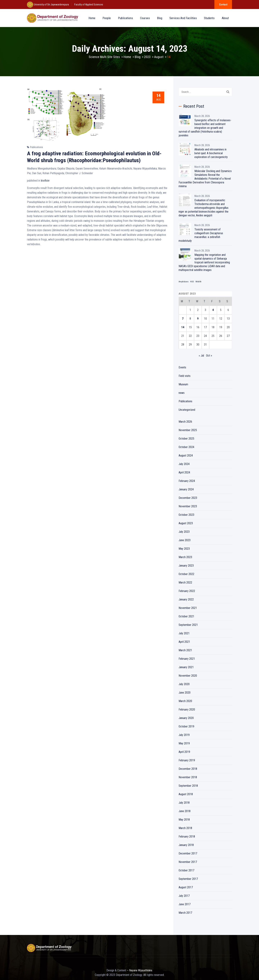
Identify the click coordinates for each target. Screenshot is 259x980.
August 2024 (186, 456)
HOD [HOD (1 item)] (192, 282)
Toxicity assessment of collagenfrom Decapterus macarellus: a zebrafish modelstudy (201, 235)
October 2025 (186, 439)
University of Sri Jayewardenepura (51, 5)
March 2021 (185, 650)
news (182, 393)
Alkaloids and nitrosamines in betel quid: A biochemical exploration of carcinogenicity (211, 153)
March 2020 (185, 701)
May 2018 (184, 820)
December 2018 (188, 769)
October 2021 (186, 616)
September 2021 (188, 625)
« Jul (201, 356)
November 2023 (188, 506)
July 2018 (184, 803)
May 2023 (184, 549)
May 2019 (184, 743)
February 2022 (187, 591)
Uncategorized (187, 410)
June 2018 (185, 811)
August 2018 (186, 794)
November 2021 (188, 608)
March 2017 (185, 913)
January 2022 (186, 599)
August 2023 (186, 523)
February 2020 (187, 710)
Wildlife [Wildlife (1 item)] (198, 282)
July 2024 (184, 464)
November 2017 (188, 862)
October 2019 (186, 726)
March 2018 (185, 828)
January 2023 (186, 566)
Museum (183, 384)
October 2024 (186, 447)
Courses (145, 18)
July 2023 (184, 532)
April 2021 (184, 642)
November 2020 (188, 676)
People (107, 18)
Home (92, 18)
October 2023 (186, 515)
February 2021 (187, 659)
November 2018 (188, 777)
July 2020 (184, 684)
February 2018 (187, 837)
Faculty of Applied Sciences (89, 5)
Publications (125, 18)
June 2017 (185, 904)
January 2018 (186, 845)
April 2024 (184, 472)
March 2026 (185, 422)
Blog (160, 18)
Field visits (185, 376)
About (225, 18)
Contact (223, 5)
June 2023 (185, 540)
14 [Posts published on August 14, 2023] (183, 327)
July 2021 (184, 633)
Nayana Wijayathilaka (141, 970)
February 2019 (187, 760)
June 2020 (185, 693)
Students (209, 18)
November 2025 (188, 430)
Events (182, 367)
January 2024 (186, 489)
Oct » (209, 356)
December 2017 (188, 853)
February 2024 (187, 481)
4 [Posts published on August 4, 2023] (213, 310)
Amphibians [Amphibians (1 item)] (184, 282)
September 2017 (188, 879)
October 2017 (186, 870)
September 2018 (188, 786)
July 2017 (184, 896)
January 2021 (186, 667)
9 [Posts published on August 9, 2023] (198, 319)
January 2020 (186, 718)
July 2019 (184, 735)
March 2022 (185, 583)
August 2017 (186, 887)
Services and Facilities (183, 18)
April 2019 (184, 752)
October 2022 (186, 574)
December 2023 (188, 498)
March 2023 (185, 557)
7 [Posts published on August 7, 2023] (183, 319)
